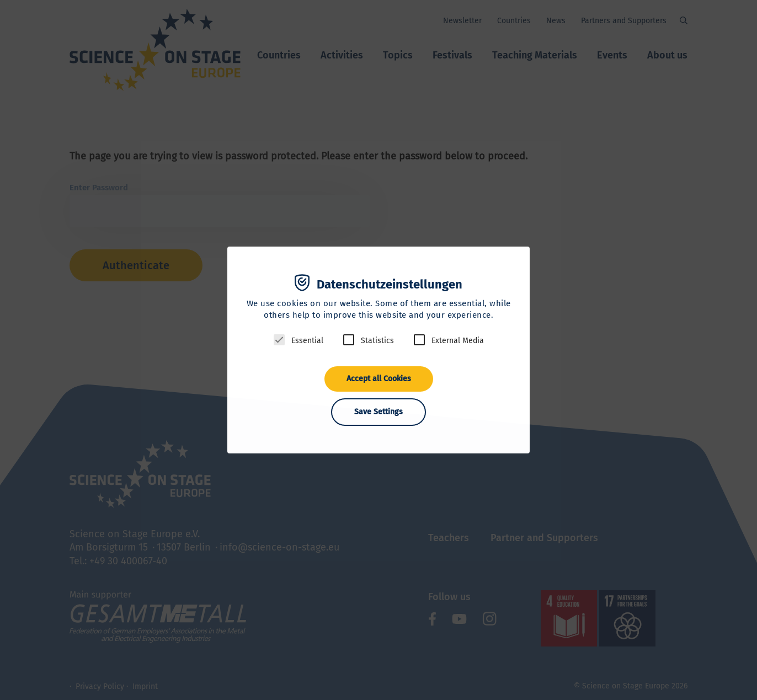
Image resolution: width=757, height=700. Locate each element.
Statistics (377, 341)
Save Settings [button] (378, 412)
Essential (307, 341)
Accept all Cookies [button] (379, 379)
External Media (458, 341)
